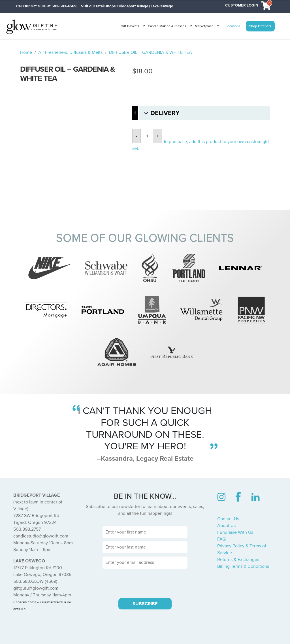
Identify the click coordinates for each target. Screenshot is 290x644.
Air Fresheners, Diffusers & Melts (70, 52)
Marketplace (204, 26)
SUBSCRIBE (145, 604)
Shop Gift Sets (260, 26)
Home (26, 52)
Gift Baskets (130, 26)
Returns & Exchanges (238, 560)
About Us (226, 526)
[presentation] (145, 583)
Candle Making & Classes (167, 26)
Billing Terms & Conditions (243, 566)
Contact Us (228, 519)
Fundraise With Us (235, 532)
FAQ (221, 539)
